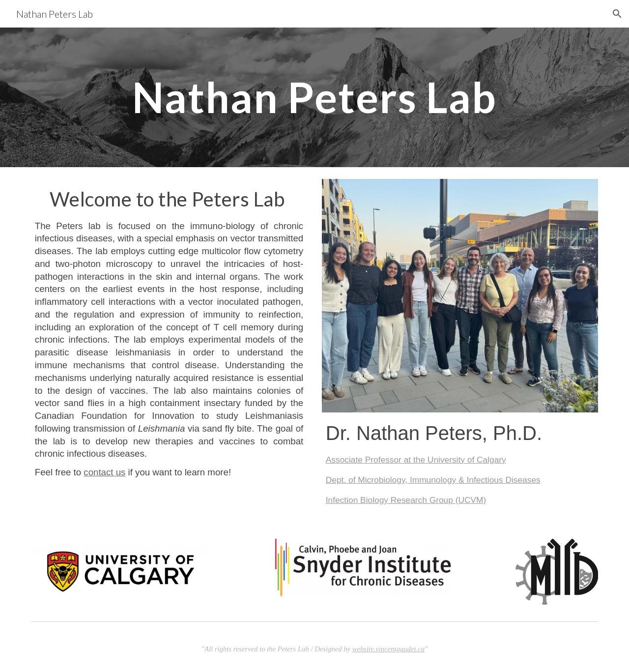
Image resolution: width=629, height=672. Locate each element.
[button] (617, 14)
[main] (314, 97)
